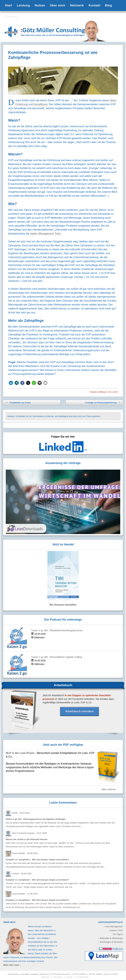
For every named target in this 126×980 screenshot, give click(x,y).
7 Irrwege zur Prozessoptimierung (103, 403)
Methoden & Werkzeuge (111, 938)
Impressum (45, 977)
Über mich (58, 5)
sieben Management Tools (45, 234)
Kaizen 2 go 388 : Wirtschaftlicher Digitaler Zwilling (57, 657)
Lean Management (113, 926)
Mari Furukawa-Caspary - (30, 833)
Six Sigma (117, 934)
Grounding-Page (83, 977)
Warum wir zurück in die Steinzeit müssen (26, 839)
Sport (113, 100)
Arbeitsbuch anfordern (79, 711)
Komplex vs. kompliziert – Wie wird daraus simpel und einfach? (37, 860)
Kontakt (94, 5)
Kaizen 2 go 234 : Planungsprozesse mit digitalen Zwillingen (36, 819)
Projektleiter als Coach (18, 403)
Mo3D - (21, 813)
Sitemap (69, 977)
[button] (11, 383)
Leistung (23, 5)
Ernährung (22, 104)
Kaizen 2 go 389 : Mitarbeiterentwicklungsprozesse (57, 631)
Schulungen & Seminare (111, 942)
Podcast (11, 17)
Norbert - (22, 874)
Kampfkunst (40, 104)
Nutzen (40, 5)
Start (9, 5)
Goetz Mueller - (25, 853)
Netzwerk (77, 5)
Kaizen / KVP (116, 930)
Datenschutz (58, 977)
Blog (109, 5)
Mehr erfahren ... (110, 790)
